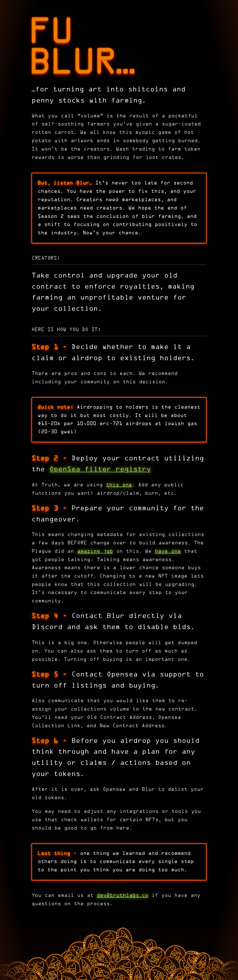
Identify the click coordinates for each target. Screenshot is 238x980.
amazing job (95, 551)
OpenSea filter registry (100, 469)
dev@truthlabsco (122, 896)
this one (119, 485)
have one (168, 551)
